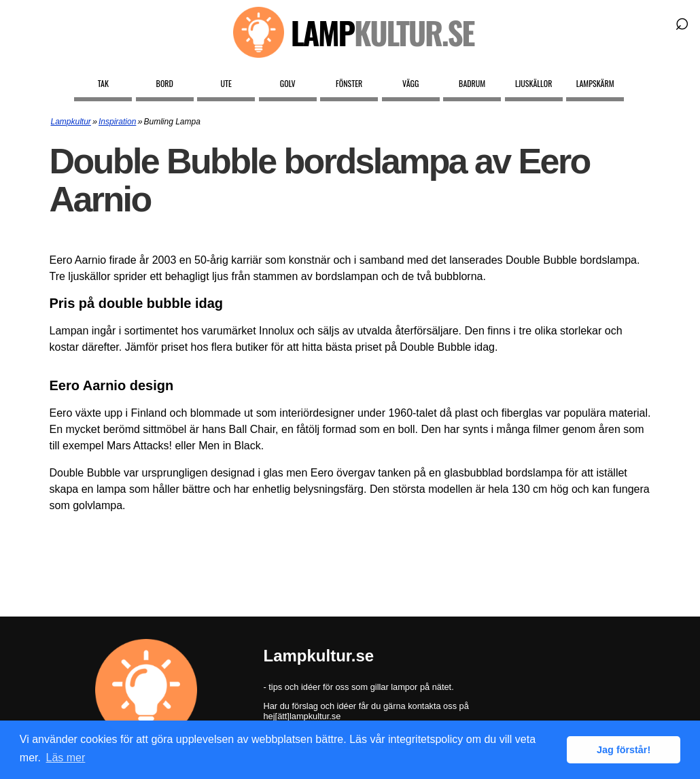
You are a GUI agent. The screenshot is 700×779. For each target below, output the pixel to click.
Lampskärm (595, 83)
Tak (103, 83)
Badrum (472, 83)
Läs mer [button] (66, 758)
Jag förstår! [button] (624, 750)
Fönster (349, 83)
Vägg (410, 83)
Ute (226, 83)
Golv (288, 83)
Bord (165, 83)
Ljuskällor (534, 83)
